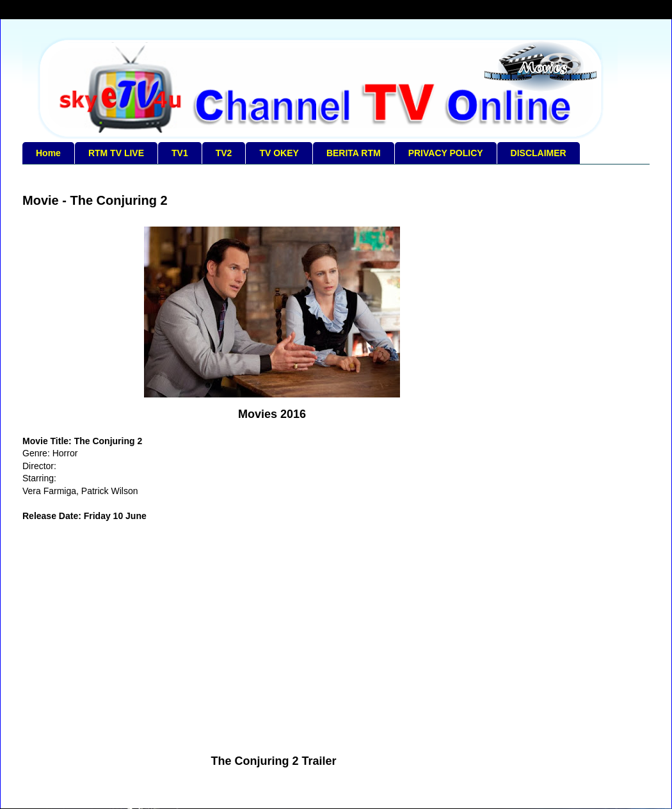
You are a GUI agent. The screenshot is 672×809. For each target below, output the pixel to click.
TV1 (180, 153)
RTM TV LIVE (116, 153)
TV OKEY (279, 153)
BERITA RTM (354, 153)
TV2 (224, 153)
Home (48, 153)
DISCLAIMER (539, 153)
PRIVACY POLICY (446, 153)
